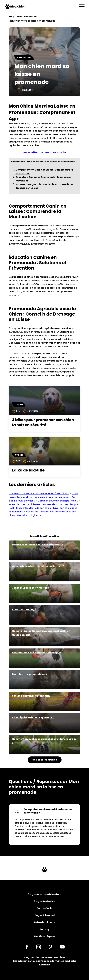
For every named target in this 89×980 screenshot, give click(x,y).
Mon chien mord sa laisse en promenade (32, 504)
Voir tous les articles (45, 760)
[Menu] (82, 7)
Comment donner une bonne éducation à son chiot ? (39, 493)
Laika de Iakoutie (45, 922)
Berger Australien (44, 901)
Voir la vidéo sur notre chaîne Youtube (44, 152)
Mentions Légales (45, 936)
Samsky (44, 929)
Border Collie (44, 908)
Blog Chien (15, 17)
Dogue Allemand (45, 915)
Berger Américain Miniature (44, 894)
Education (30, 17)
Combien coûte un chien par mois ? (58, 501)
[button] (44, 811)
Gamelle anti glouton (29, 515)
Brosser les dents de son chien (34, 508)
